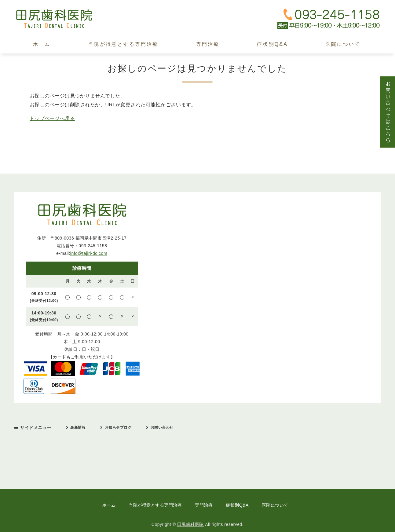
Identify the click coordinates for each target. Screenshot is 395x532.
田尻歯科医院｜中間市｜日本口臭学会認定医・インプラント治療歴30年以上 (60, 19)
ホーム (42, 44)
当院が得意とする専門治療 (123, 44)
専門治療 (208, 44)
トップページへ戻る (52, 118)
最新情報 (78, 427)
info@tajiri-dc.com (89, 253)
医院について (343, 44)
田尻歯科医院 (190, 524)
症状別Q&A (272, 44)
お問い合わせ (162, 427)
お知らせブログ (118, 427)
